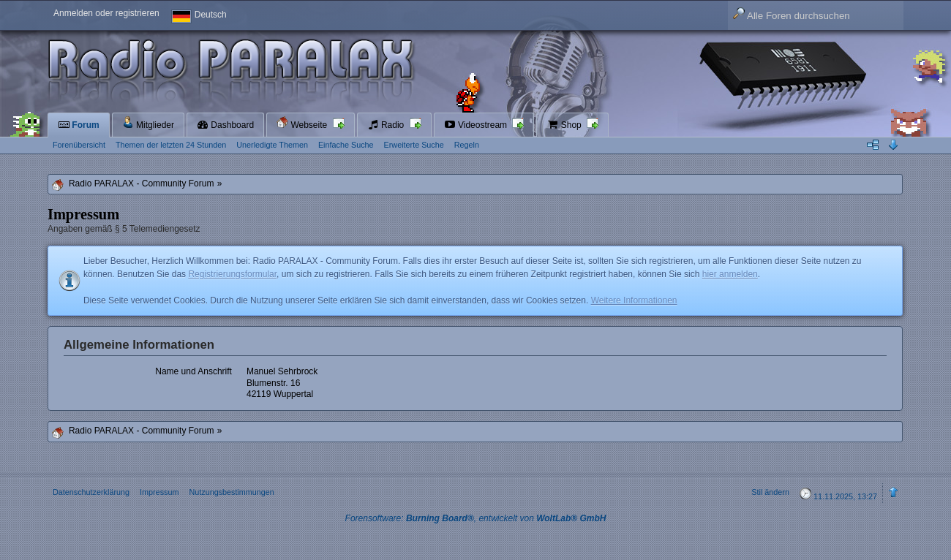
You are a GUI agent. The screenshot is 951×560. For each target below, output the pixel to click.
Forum (79, 125)
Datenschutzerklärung (91, 492)
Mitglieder (148, 123)
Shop (565, 125)
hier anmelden (730, 274)
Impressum (159, 492)
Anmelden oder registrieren (106, 13)
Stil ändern (770, 492)
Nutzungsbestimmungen (231, 492)
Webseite (303, 123)
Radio (387, 125)
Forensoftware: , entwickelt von (476, 518)
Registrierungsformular (232, 274)
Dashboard (225, 125)
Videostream (477, 125)
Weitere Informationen (634, 300)
